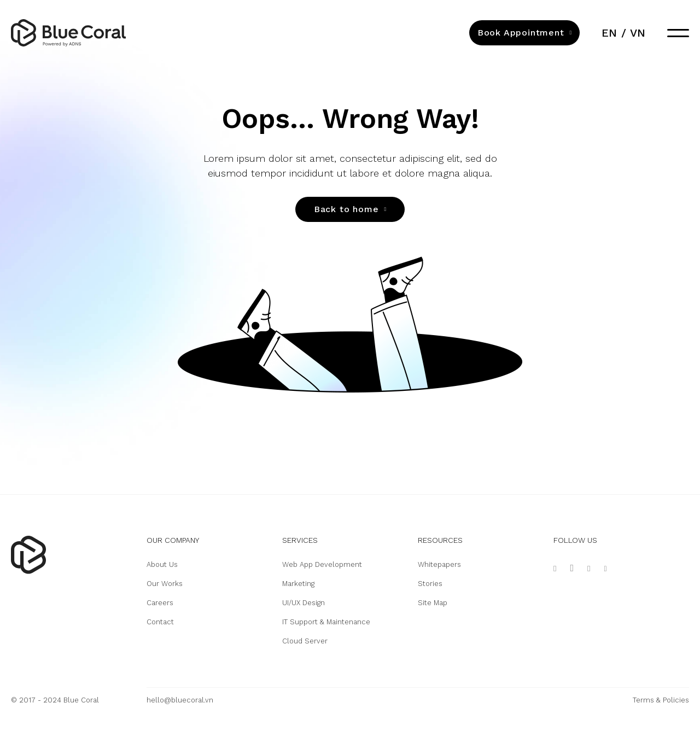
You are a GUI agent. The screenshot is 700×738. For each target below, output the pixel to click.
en (609, 33)
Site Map (433, 603)
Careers (160, 603)
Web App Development (322, 564)
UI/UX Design (304, 603)
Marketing (298, 584)
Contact (160, 622)
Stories (430, 584)
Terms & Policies (661, 700)
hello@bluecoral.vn (180, 700)
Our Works (165, 584)
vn (638, 33)
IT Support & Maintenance (326, 622)
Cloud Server (305, 641)
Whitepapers (439, 564)
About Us (162, 564)
